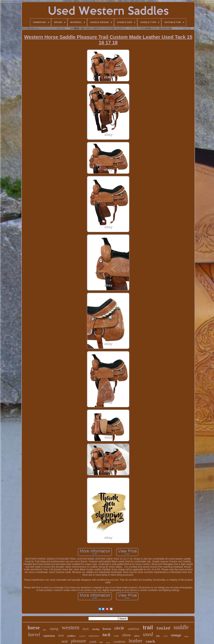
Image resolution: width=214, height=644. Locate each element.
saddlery (71, 636)
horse (34, 628)
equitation (49, 636)
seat (64, 641)
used (148, 634)
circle (119, 628)
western (71, 627)
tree (101, 642)
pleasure (79, 641)
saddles (133, 629)
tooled (163, 628)
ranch (150, 641)
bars (45, 630)
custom (82, 636)
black (86, 629)
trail (148, 627)
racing (96, 629)
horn (186, 636)
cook (165, 636)
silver (137, 636)
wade (116, 636)
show (126, 635)
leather (136, 641)
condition (119, 642)
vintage (176, 635)
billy (158, 636)
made (108, 642)
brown (107, 629)
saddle (181, 627)
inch (61, 635)
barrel (34, 634)
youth (93, 642)
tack (106, 635)
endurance (94, 636)
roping (54, 629)
